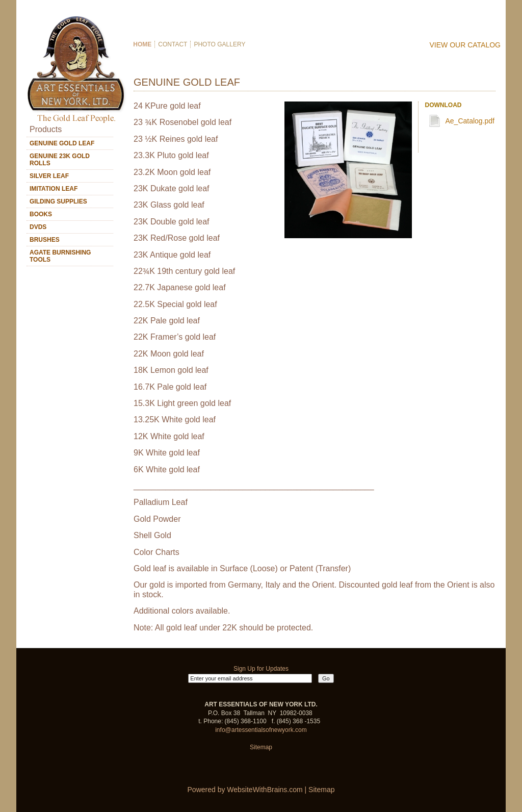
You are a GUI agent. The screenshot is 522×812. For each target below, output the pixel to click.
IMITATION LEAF (54, 189)
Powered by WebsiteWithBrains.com (245, 790)
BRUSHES (45, 240)
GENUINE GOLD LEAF (62, 143)
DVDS (38, 227)
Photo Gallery (219, 44)
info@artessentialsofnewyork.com (261, 730)
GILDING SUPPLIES (58, 201)
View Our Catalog (465, 45)
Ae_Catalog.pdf (470, 121)
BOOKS (41, 214)
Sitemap (261, 747)
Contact (173, 44)
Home (141, 44)
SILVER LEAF (49, 176)
